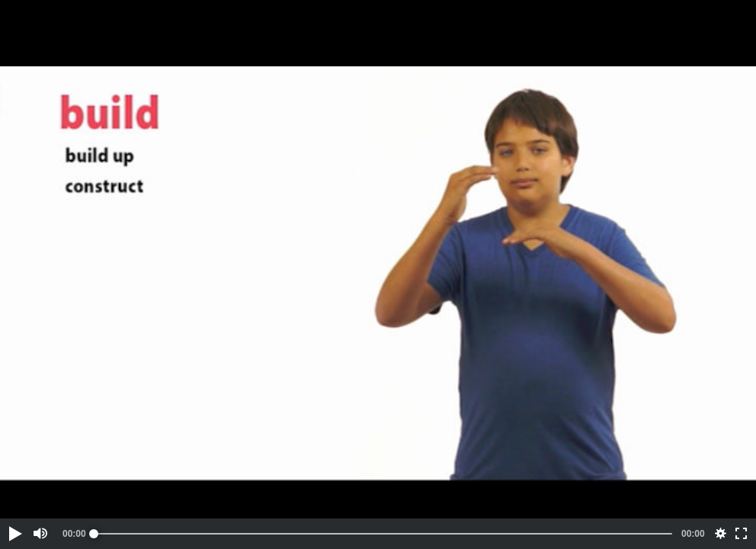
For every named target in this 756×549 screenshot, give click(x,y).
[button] (14, 534)
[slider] (383, 534)
